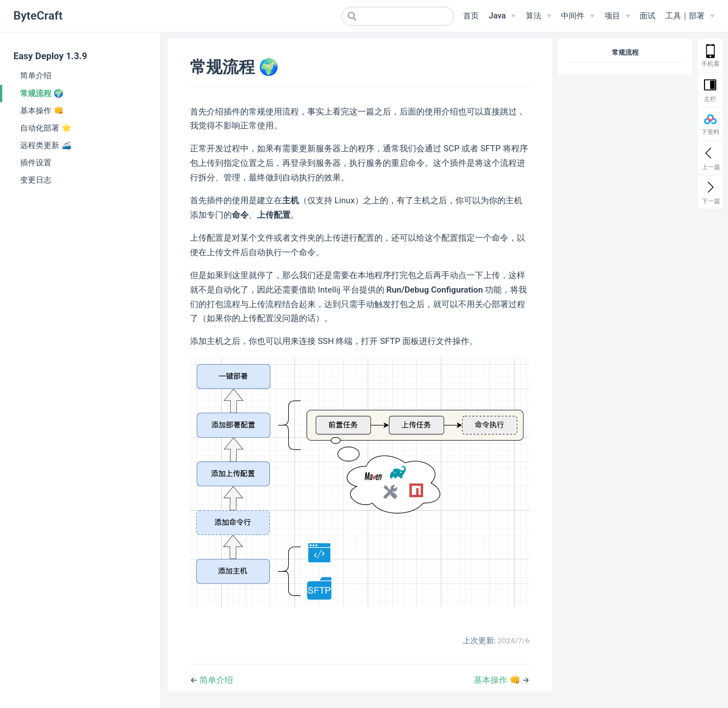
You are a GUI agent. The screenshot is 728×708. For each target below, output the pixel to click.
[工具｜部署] (690, 16)
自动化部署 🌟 (46, 128)
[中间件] (578, 16)
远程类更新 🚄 (46, 145)
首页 (471, 16)
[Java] (502, 16)
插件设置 (36, 162)
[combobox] (398, 16)
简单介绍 (36, 75)
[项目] (617, 16)
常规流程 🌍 (42, 93)
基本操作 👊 (42, 111)
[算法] (539, 16)
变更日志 (36, 180)
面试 (648, 16)
